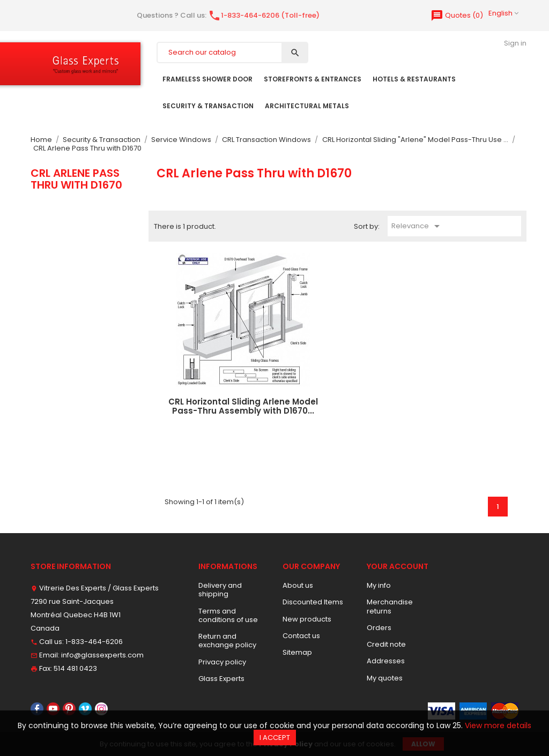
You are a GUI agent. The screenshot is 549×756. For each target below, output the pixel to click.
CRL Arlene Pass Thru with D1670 (76, 179)
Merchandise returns (390, 606)
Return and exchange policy (227, 641)
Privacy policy (222, 662)
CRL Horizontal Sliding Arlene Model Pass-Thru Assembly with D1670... (243, 406)
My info (379, 585)
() (457, 15)
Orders (379, 628)
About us (298, 585)
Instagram (101, 709)
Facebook (37, 709)
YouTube (53, 709)
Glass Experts (221, 679)
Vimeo (85, 709)
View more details (498, 725)
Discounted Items (313, 602)
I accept (275, 738)
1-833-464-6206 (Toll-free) (264, 15)
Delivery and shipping (220, 590)
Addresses (386, 661)
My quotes (385, 678)
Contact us (301, 636)
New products (307, 619)
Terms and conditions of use (228, 615)
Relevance (417, 226)
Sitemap (297, 652)
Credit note (386, 644)
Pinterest (69, 709)
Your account (398, 566)
